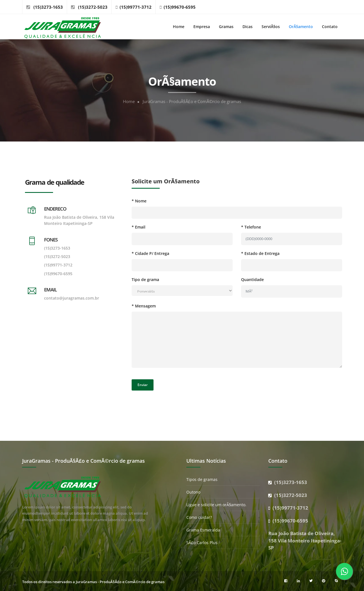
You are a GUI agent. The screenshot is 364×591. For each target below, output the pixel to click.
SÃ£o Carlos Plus (202, 543)
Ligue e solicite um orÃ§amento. (216, 505)
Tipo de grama (145, 279)
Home (179, 27)
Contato (330, 27)
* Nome (139, 201)
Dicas (248, 27)
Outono (193, 492)
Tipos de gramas (202, 479)
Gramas (226, 27)
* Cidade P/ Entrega (150, 253)
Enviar (143, 385)
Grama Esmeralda (203, 530)
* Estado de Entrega (260, 253)
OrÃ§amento (301, 27)
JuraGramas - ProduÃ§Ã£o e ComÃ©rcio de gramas (192, 101)
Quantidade (252, 279)
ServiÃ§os (271, 27)
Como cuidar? (199, 517)
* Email (138, 227)
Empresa (202, 27)
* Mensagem (144, 306)
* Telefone (251, 227)
